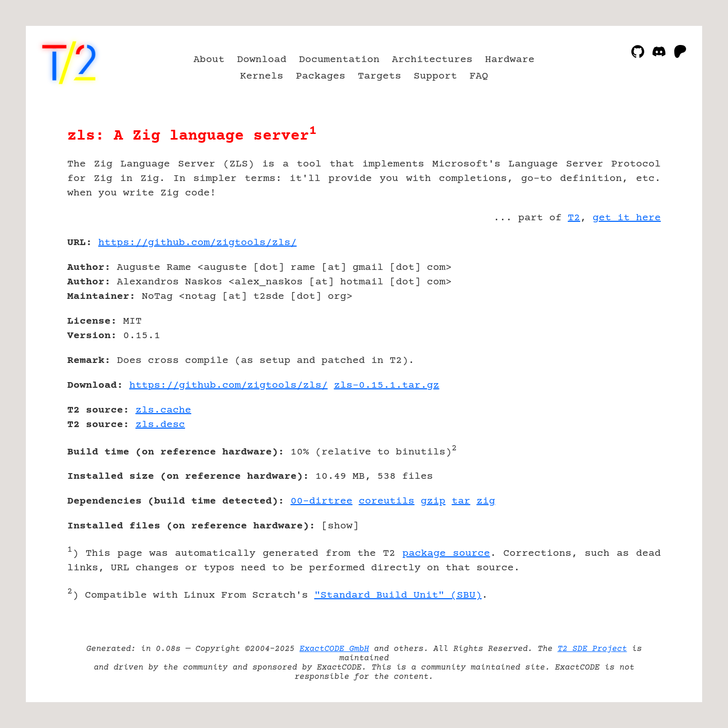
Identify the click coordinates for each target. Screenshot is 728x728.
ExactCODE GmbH (334, 649)
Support (435, 76)
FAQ (479, 76)
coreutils (387, 501)
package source (446, 553)
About (209, 60)
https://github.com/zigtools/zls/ (198, 243)
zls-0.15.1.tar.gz (387, 385)
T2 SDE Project (592, 649)
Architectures (432, 60)
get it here (627, 218)
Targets (380, 76)
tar (461, 501)
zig (486, 501)
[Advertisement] (630, 303)
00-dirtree (322, 501)
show (340, 526)
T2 (574, 218)
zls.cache (163, 410)
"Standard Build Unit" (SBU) (398, 595)
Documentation (339, 60)
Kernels (262, 76)
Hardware (510, 60)
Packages (321, 76)
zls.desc (160, 425)
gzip (433, 501)
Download (262, 60)
